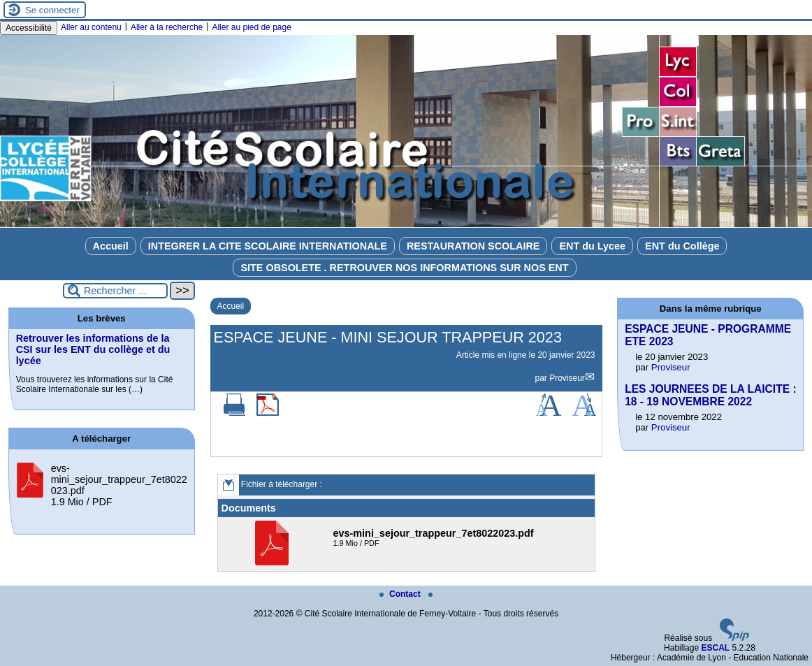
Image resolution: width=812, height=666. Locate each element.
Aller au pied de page (251, 27)
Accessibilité (29, 28)
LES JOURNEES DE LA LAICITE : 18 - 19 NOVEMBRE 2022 (710, 395)
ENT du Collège (682, 246)
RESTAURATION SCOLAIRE (473, 246)
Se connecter (52, 10)
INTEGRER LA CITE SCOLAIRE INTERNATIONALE (268, 246)
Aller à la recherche (167, 27)
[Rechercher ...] (115, 291)
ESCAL (715, 648)
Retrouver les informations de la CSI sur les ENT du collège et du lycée (93, 349)
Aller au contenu (91, 27)
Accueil (111, 246)
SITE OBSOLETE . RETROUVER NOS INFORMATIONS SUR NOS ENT (404, 268)
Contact (401, 594)
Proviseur (567, 378)
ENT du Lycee (592, 246)
